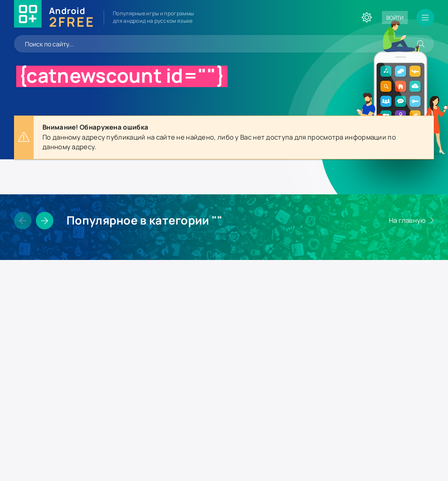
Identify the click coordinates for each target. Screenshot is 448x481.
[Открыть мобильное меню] (425, 18)
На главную (408, 220)
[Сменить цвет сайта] (367, 18)
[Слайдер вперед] (45, 221)
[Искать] (421, 44)
